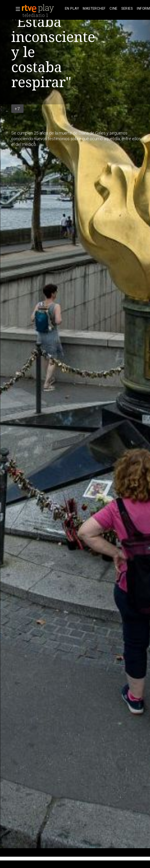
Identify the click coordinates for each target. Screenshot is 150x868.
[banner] (42, 8)
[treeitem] (72, 9)
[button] (16, 9)
